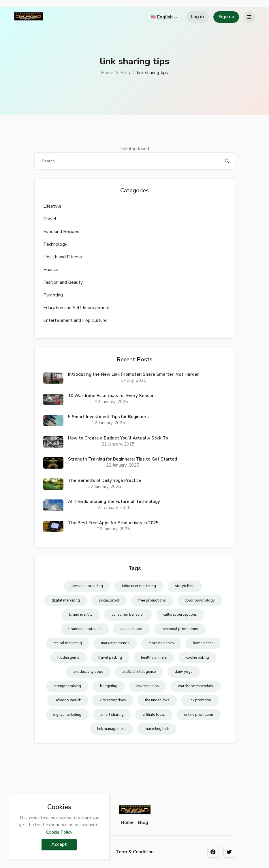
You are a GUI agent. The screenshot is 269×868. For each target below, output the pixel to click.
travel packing (110, 657)
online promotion (199, 715)
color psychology (200, 600)
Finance (51, 270)
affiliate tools (154, 715)
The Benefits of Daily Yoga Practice (105, 480)
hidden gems (68, 657)
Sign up (226, 17)
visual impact (132, 629)
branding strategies (85, 629)
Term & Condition (135, 852)
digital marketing (66, 600)
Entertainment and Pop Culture (75, 320)
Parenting (53, 295)
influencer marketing (139, 586)
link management (111, 729)
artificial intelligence (139, 672)
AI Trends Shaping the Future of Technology (114, 501)
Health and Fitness (63, 257)
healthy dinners (154, 657)
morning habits (161, 643)
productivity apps (88, 672)
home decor (203, 643)
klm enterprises (113, 700)
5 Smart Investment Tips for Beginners (108, 417)
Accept (59, 844)
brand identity (81, 615)
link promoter (200, 700)
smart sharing (112, 715)
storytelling (185, 586)
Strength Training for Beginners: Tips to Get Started (123, 459)
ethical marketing (68, 643)
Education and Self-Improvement (77, 308)
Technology (55, 244)
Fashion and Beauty (63, 282)
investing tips (148, 686)
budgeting (109, 686)
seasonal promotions (180, 629)
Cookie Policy (59, 832)
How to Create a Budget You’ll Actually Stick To (118, 438)
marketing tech (157, 729)
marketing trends (115, 643)
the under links (157, 700)
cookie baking (197, 657)
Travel (50, 219)
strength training (67, 686)
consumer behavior (128, 615)
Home (107, 73)
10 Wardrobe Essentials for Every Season (111, 396)
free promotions (152, 600)
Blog (125, 73)
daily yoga (184, 672)
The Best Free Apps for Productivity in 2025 (113, 523)
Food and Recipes (61, 232)
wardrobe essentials (195, 686)
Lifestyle (52, 206)
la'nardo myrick (68, 700)
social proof (109, 600)
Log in (197, 17)
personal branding (87, 586)
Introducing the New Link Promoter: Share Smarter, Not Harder (133, 374)
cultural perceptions (180, 615)
